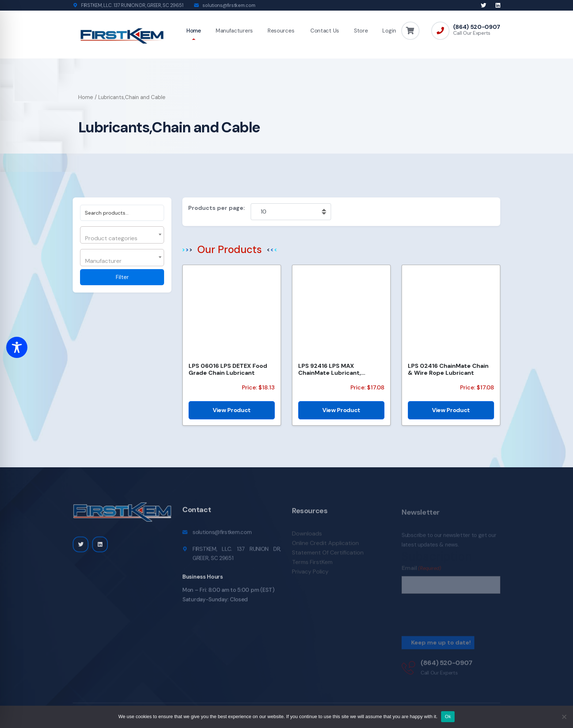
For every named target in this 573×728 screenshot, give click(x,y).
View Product (232, 410)
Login (389, 31)
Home (194, 31)
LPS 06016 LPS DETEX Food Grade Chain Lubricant (228, 369)
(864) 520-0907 (477, 27)
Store (361, 31)
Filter (122, 277)
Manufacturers (234, 31)
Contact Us (324, 31)
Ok (448, 716)
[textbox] (121, 238)
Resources (281, 31)
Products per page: (217, 208)
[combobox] (122, 235)
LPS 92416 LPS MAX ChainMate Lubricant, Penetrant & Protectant (333, 369)
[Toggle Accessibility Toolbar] (17, 347)
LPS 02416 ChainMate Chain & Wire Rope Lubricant (448, 369)
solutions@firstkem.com (229, 5)
